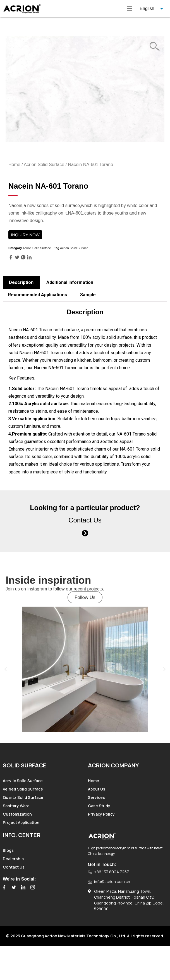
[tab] (21, 283)
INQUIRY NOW (25, 235)
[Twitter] (14, 887)
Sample (88, 295)
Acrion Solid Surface (44, 165)
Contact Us (85, 520)
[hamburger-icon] (130, 9)
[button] (85, 603)
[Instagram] (33, 887)
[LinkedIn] (23, 887)
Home (14, 165)
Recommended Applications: (38, 295)
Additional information (70, 282)
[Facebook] (4, 887)
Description (21, 282)
